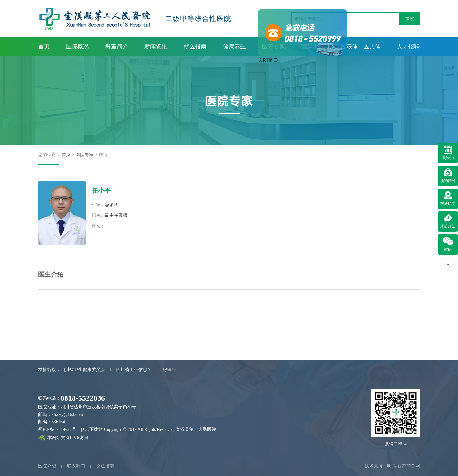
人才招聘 (408, 46)
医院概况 (77, 46)
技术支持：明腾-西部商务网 (392, 466)
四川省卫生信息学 (134, 370)
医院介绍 (47, 466)
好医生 (170, 370)
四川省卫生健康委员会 (83, 370)
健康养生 (234, 46)
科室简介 (117, 46)
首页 (44, 46)
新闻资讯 (156, 46)
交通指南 (105, 466)
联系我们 (76, 466)
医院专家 (85, 155)
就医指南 (195, 46)
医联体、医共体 (361, 46)
